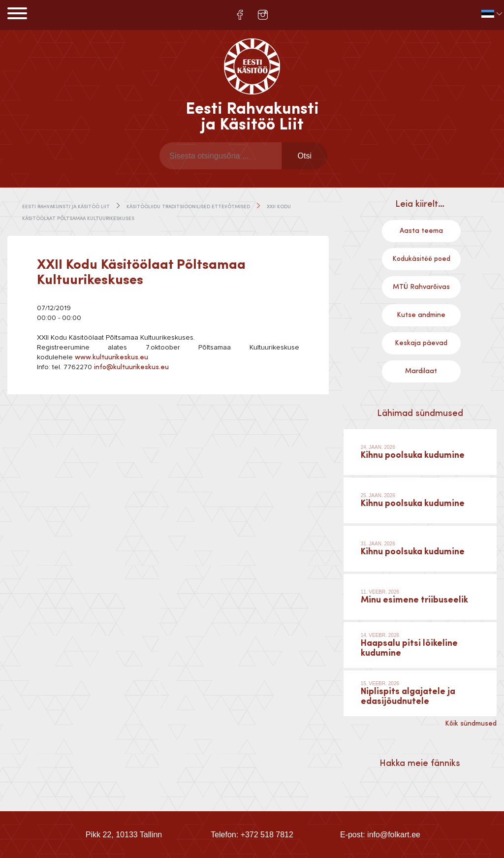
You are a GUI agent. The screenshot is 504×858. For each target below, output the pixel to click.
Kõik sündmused (471, 724)
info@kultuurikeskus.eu (131, 367)
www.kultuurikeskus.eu (111, 357)
